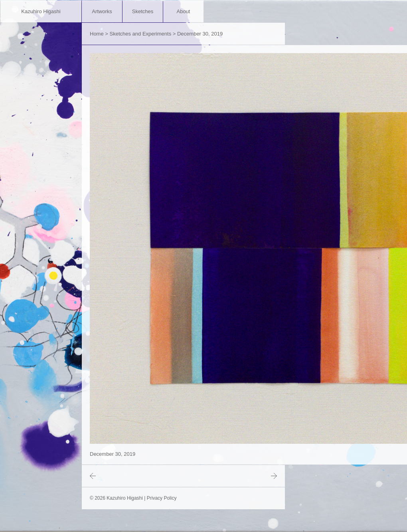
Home (97, 34)
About (184, 11)
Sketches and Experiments (141, 34)
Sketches (143, 11)
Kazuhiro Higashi (41, 11)
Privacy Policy (162, 498)
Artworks (102, 11)
